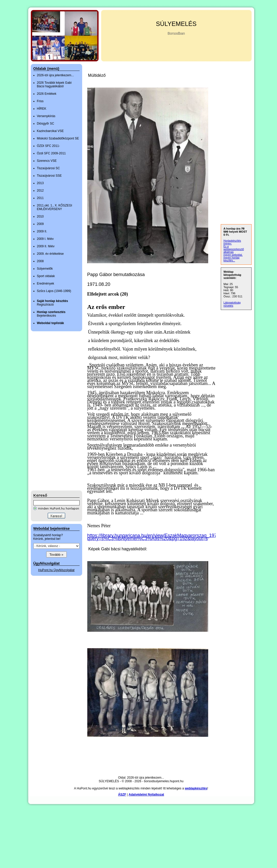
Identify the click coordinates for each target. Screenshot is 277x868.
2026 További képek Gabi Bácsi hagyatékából (54, 84)
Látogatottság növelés (232, 304)
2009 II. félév (46, 246)
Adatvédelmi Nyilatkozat (146, 795)
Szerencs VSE (47, 161)
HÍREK (42, 109)
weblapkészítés (196, 788)
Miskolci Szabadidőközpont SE (58, 138)
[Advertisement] (51, 411)
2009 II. (42, 231)
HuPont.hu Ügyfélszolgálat (56, 570)
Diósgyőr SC (46, 124)
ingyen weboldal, (233, 255)
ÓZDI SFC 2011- (49, 146)
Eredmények (46, 284)
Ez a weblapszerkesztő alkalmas (234, 249)
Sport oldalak (46, 276)
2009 (40, 224)
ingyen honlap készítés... (232, 259)
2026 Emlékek (47, 94)
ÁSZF (122, 795)
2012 (40, 191)
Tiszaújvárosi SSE (49, 176)
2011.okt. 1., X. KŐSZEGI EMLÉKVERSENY (55, 207)
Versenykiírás (46, 116)
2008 (40, 261)
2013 (40, 183)
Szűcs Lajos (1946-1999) (54, 291)
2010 (40, 216)
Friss (40, 101)
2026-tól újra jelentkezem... (55, 75)
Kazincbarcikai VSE (50, 131)
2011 (40, 198)
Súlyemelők (45, 269)
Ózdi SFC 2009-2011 (51, 153)
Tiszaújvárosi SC (49, 168)
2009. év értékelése (50, 254)
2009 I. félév (45, 239)
